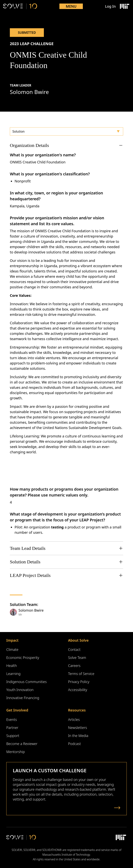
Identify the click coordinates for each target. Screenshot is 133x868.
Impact (12, 640)
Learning (13, 674)
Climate (12, 649)
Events (12, 720)
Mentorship (16, 752)
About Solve (78, 640)
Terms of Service (81, 674)
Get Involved (17, 710)
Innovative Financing (23, 698)
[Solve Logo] (20, 6)
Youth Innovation (20, 690)
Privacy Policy (79, 682)
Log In (110, 6)
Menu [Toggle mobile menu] (71, 6)
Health (12, 666)
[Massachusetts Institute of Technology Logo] (124, 6)
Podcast (74, 744)
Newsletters (78, 728)
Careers (74, 666)
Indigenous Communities (26, 682)
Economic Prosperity (23, 658)
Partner (12, 728)
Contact (74, 649)
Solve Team (77, 658)
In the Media (78, 736)
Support (13, 736)
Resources (77, 710)
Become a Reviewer (22, 744)
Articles (74, 720)
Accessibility (78, 690)
